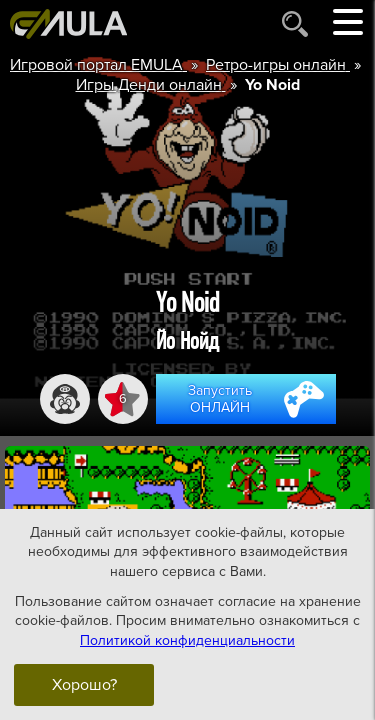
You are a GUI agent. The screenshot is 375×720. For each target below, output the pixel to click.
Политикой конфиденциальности (187, 639)
